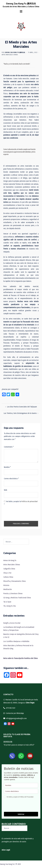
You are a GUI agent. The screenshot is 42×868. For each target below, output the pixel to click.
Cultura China (8, 577)
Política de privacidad (29, 501)
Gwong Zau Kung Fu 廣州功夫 (21, 4)
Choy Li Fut (7, 573)
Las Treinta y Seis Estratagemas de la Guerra (20, 413)
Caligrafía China (9, 569)
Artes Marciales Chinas (10, 55)
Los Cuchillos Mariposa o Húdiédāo (16, 641)
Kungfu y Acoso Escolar (12, 623)
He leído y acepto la (21, 503)
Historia (6, 585)
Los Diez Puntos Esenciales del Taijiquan (22, 407)
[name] (21, 785)
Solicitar (21, 814)
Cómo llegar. (30, 703)
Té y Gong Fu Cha (10, 606)
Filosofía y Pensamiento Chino (15, 581)
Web (5, 490)
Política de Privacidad (26, 797)
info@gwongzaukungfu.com (16, 718)
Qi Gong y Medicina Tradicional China (17, 598)
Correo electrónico (11, 479)
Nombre (7, 467)
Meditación (8, 589)
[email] (21, 791)
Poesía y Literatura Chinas (13, 593)
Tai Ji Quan (7, 602)
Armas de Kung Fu (10, 560)
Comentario (9, 447)
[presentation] (21, 513)
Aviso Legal (6, 850)
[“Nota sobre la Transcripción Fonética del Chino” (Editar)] (21, 658)
